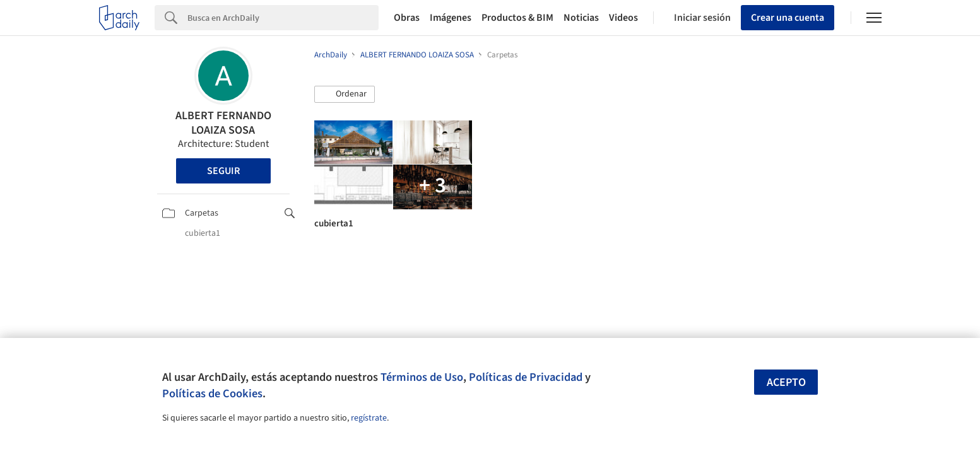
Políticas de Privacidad (526, 377)
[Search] (283, 18)
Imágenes (451, 18)
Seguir (223, 171)
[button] (345, 95)
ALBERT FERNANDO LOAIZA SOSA (223, 123)
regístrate (369, 418)
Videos (623, 18)
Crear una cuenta (788, 18)
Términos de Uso (422, 377)
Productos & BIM (517, 18)
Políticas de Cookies (212, 393)
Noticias (581, 18)
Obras (407, 18)
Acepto (786, 382)
